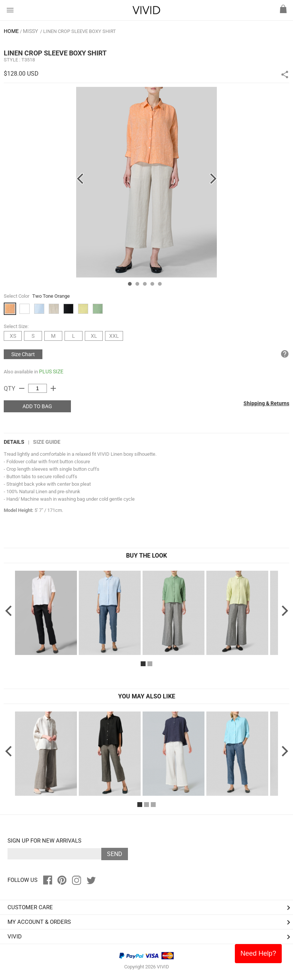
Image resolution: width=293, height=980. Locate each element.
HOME (11, 31)
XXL (114, 336)
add (53, 388)
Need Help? (258, 953)
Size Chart (23, 354)
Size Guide (47, 442)
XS (13, 336)
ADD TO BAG (37, 406)
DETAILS (14, 442)
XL (94, 336)
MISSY (30, 31)
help (285, 354)
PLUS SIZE (51, 371)
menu (10, 10)
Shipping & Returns (266, 403)
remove (22, 388)
